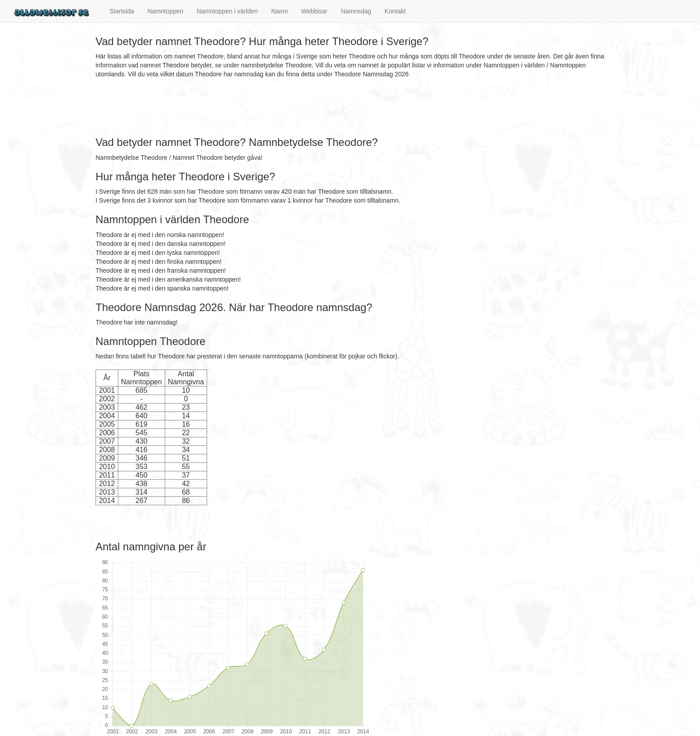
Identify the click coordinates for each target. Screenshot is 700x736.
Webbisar (315, 11)
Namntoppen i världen (227, 11)
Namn (279, 11)
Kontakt (395, 11)
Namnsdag (356, 11)
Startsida (122, 11)
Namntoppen (165, 11)
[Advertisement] (258, 108)
